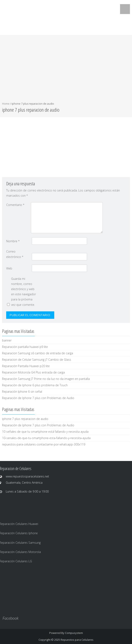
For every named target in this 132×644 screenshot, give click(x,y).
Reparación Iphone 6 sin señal (22, 392)
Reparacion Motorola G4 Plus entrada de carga (33, 372)
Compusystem (74, 633)
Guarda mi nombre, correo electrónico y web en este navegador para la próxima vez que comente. (24, 292)
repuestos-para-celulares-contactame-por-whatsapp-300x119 (44, 444)
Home (6, 104)
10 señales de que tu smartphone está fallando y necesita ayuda (45, 432)
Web (9, 268)
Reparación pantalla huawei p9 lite (25, 347)
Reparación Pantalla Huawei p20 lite (26, 366)
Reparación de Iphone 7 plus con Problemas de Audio (38, 398)
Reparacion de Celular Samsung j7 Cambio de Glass (37, 360)
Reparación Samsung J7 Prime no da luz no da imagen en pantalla (46, 379)
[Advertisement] (66, 70)
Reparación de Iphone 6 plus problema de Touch (35, 385)
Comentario (15, 205)
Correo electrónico (15, 254)
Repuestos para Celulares (77, 640)
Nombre (13, 241)
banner (7, 340)
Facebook (11, 618)
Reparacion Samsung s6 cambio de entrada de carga (38, 353)
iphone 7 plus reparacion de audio (25, 419)
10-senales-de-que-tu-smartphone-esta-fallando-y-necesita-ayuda (46, 438)
